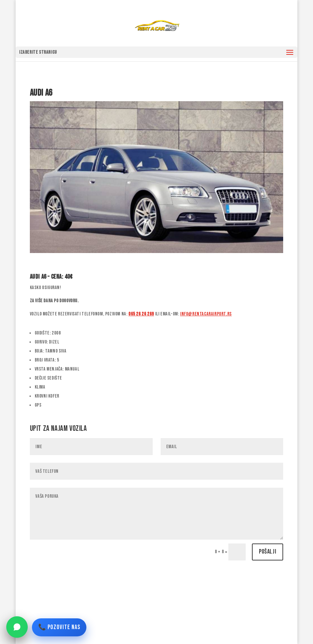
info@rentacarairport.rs (206, 314)
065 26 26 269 (141, 314)
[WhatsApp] (17, 627)
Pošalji (268, 552)
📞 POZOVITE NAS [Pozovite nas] (59, 627)
